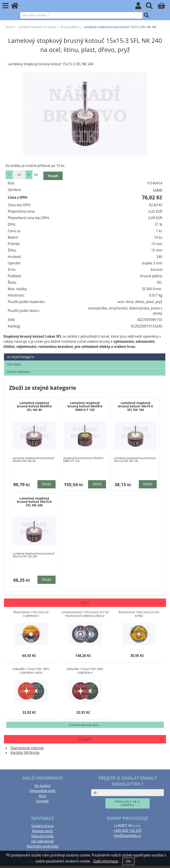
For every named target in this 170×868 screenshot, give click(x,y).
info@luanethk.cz (128, 836)
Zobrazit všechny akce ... (85, 725)
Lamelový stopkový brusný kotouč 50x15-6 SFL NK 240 (34, 502)
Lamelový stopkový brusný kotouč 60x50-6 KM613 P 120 (85, 406)
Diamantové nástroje (27, 748)
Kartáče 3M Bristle (25, 753)
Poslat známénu (19, 372)
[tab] (85, 354)
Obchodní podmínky (42, 846)
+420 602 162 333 (127, 831)
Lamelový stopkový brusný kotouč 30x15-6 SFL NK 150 (136, 406)
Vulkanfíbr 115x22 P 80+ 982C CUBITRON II (85, 671)
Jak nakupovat (42, 841)
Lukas (158, 190)
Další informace (105, 861)
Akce (42, 796)
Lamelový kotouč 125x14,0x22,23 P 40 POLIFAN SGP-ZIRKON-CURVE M (85, 614)
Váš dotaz (14, 364)
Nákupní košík (43, 836)
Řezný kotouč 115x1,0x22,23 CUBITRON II (31, 614)
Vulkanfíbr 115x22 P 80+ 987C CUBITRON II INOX (31, 671)
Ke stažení (42, 786)
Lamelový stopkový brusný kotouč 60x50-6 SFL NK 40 (34, 406)
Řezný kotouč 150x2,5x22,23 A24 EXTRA (139, 614)
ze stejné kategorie (21, 357)
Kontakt (42, 801)
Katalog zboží (42, 831)
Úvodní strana (42, 826)
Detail (46, 484)
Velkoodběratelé (42, 791)
